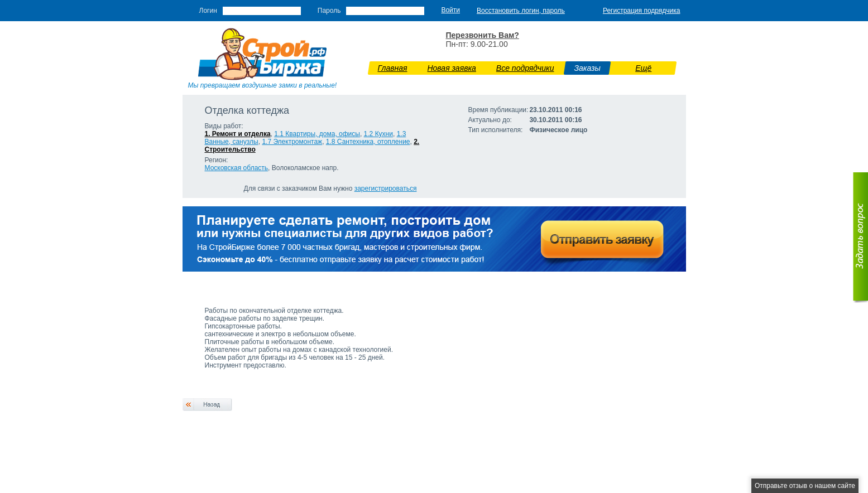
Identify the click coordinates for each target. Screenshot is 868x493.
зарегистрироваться (386, 188)
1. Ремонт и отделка (238, 134)
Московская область (237, 168)
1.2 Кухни (378, 134)
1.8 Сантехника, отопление (368, 142)
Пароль (329, 11)
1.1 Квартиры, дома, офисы (317, 134)
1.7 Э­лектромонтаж (292, 142)
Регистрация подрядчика (642, 11)
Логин (208, 11)
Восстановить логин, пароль (521, 11)
